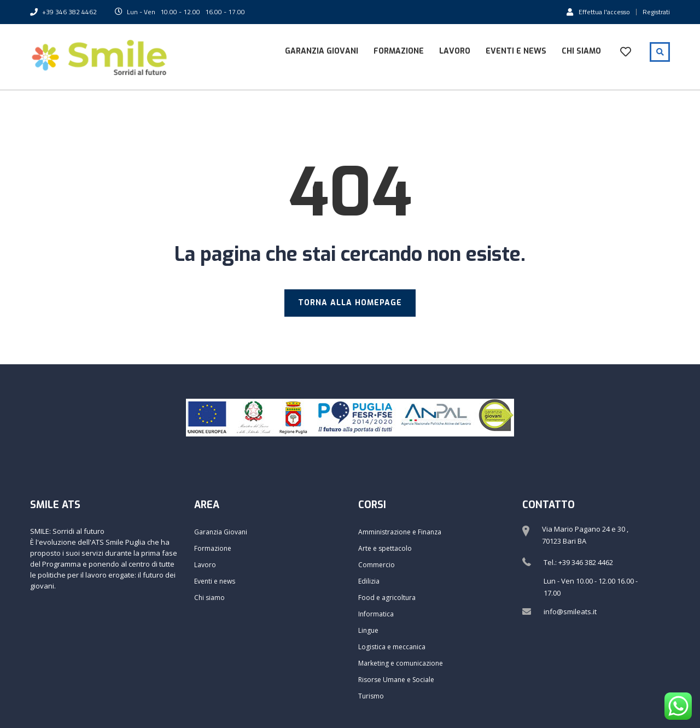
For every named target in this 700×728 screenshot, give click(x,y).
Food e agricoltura (387, 598)
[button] (677, 15)
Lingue (368, 630)
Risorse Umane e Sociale (396, 680)
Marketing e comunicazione (401, 663)
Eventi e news (516, 51)
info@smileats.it (570, 611)
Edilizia (369, 581)
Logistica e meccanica (392, 647)
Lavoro (455, 51)
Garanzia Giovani (322, 51)
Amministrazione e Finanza (400, 532)
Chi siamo (581, 51)
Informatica (376, 614)
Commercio (377, 565)
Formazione (399, 51)
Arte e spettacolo (385, 548)
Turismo (371, 696)
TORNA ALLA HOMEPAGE (350, 303)
